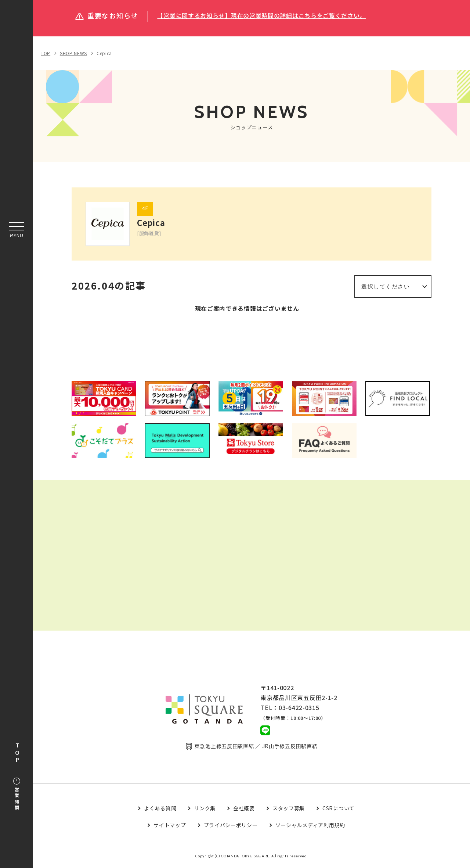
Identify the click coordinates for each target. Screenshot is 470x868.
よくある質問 (160, 809)
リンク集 (205, 809)
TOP (17, 753)
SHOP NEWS (73, 53)
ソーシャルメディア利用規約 (310, 826)
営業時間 (17, 795)
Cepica (104, 53)
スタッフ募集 (289, 809)
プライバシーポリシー (231, 826)
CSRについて (339, 809)
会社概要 (244, 809)
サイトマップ (170, 826)
